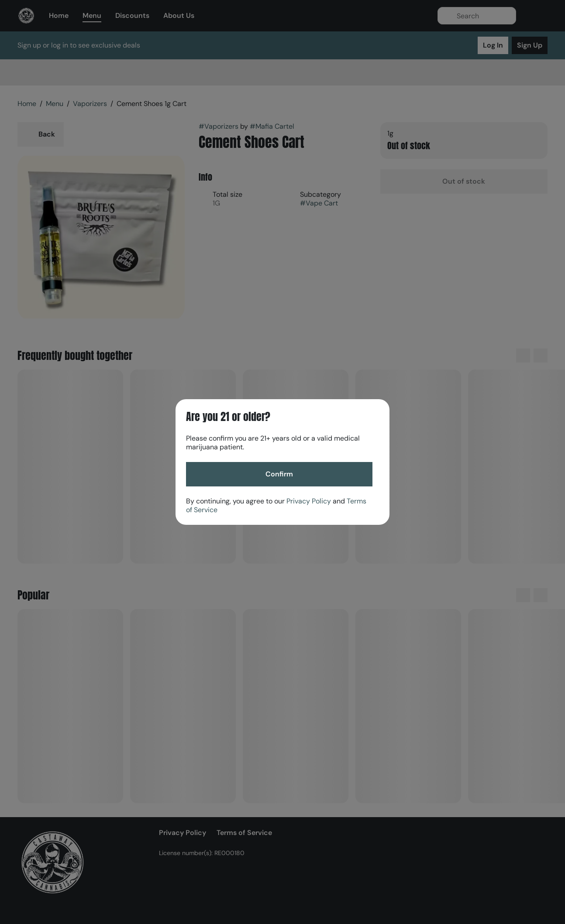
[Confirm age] (279, 474)
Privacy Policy (309, 501)
